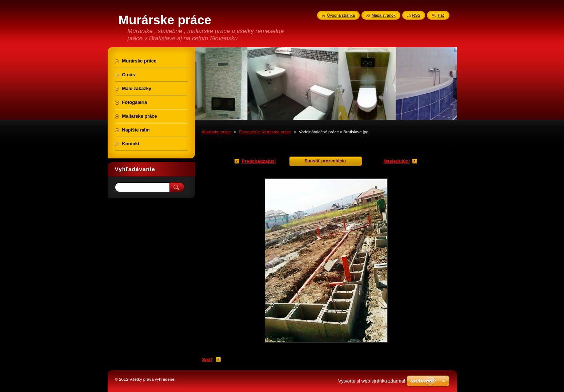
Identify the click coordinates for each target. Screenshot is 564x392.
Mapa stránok (384, 15)
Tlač (441, 15)
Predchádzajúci (259, 161)
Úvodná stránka (341, 15)
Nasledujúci (397, 161)
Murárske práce (217, 132)
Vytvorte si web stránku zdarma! (372, 381)
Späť (208, 359)
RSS (416, 15)
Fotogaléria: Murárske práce (265, 132)
